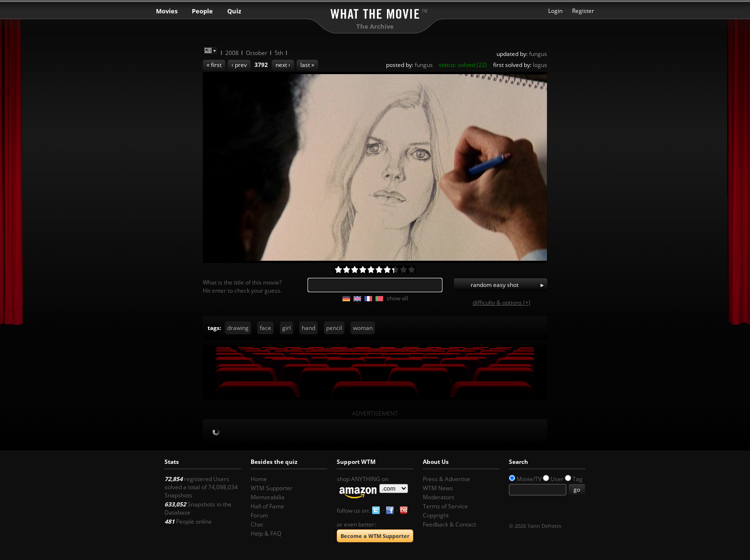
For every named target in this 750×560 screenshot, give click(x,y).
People (202, 11)
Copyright (436, 515)
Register (583, 11)
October (257, 53)
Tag (578, 479)
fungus (538, 54)
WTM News (438, 488)
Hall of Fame (267, 506)
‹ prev (239, 65)
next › (283, 65)
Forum (259, 515)
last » (307, 65)
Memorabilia (268, 497)
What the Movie (375, 12)
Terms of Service (445, 506)
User (557, 479)
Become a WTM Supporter (375, 536)
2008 (232, 53)
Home (259, 479)
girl (287, 328)
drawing (238, 328)
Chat (257, 524)
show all (397, 298)
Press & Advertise (447, 479)
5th (279, 53)
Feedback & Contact (449, 524)
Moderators (439, 497)
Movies (167, 11)
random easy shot (495, 285)
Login (555, 11)
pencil (334, 328)
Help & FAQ (266, 533)
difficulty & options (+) (502, 302)
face (265, 328)
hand (309, 328)
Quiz (234, 11)
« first (214, 65)
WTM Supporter (272, 488)
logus (540, 65)
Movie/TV (529, 479)
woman (363, 328)
